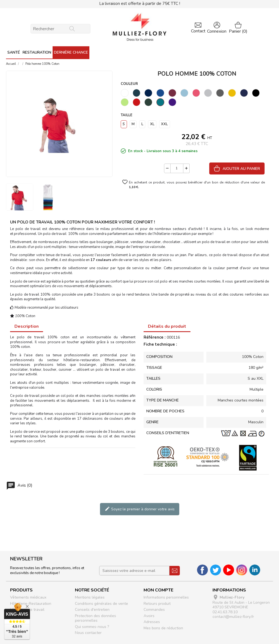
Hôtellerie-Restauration (31, 604)
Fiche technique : (160, 345)
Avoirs (149, 616)
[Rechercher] (60, 29)
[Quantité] (177, 168)
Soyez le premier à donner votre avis (140, 509)
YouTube (229, 570)
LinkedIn (255, 570)
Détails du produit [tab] (167, 326)
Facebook (202, 570)
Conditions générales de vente (101, 604)
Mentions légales (90, 597)
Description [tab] (27, 326)
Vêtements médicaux (28, 597)
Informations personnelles (166, 597)
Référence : (155, 338)
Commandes (154, 610)
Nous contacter (88, 633)
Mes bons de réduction (163, 628)
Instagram (242, 570)
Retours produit (157, 604)
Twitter (216, 570)
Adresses (152, 622)
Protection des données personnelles (95, 618)
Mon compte (158, 590)
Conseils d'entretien (92, 610)
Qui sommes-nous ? (92, 627)
